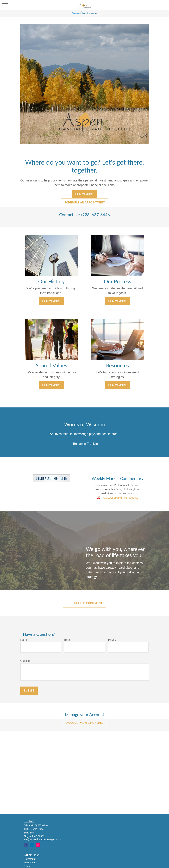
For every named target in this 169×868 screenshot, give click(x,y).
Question (26, 661)
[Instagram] (38, 845)
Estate (27, 866)
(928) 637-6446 (40, 825)
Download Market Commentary (119, 498)
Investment (30, 863)
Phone (112, 640)
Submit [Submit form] (29, 691)
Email (68, 640)
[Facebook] (26, 845)
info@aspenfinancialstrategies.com (42, 839)
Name (24, 640)
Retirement (30, 859)
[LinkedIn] (32, 845)
